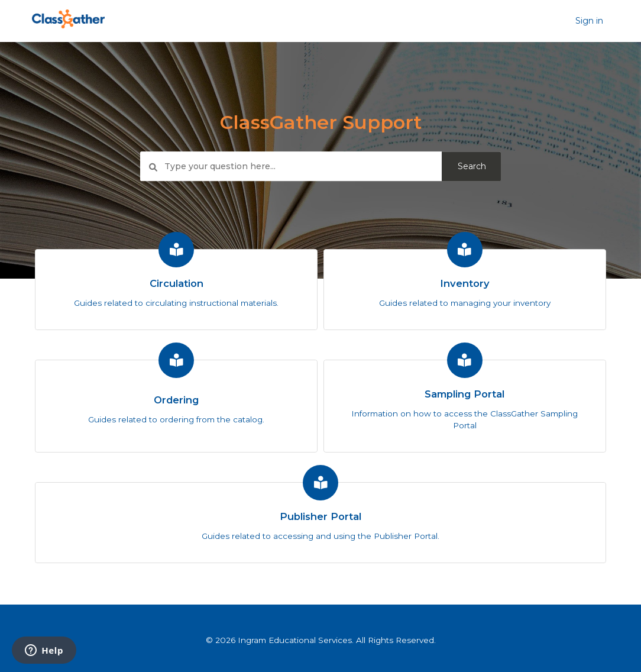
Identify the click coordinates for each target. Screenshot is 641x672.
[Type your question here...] (320, 167)
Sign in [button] (589, 21)
